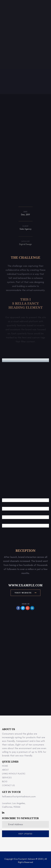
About (5, 770)
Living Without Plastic (14, 774)
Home (5, 766)
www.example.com (26, 585)
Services (7, 778)
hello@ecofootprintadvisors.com (19, 796)
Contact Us (8, 785)
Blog (5, 781)
